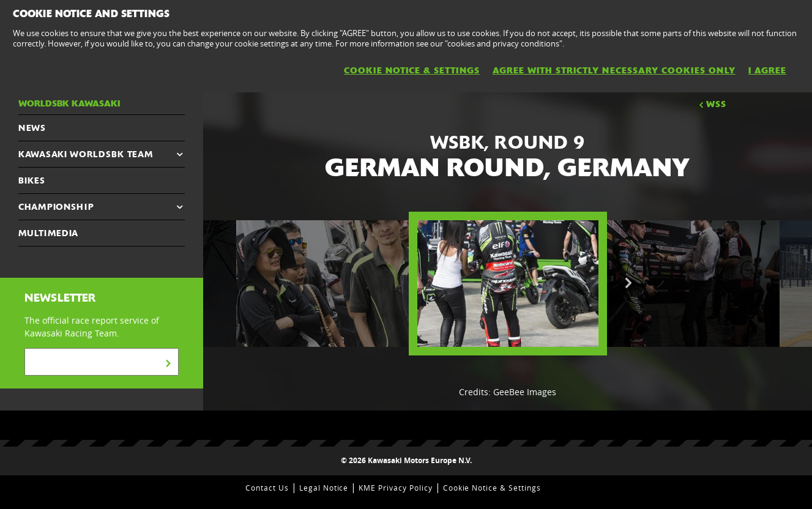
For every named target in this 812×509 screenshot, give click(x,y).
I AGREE (767, 70)
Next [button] (628, 283)
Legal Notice (324, 488)
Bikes (32, 180)
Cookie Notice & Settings (492, 488)
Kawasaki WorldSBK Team (85, 154)
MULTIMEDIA (48, 233)
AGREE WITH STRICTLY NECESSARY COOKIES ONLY (614, 70)
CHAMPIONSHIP (56, 207)
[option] (508, 284)
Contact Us (267, 488)
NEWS (32, 128)
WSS (712, 104)
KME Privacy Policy (395, 488)
